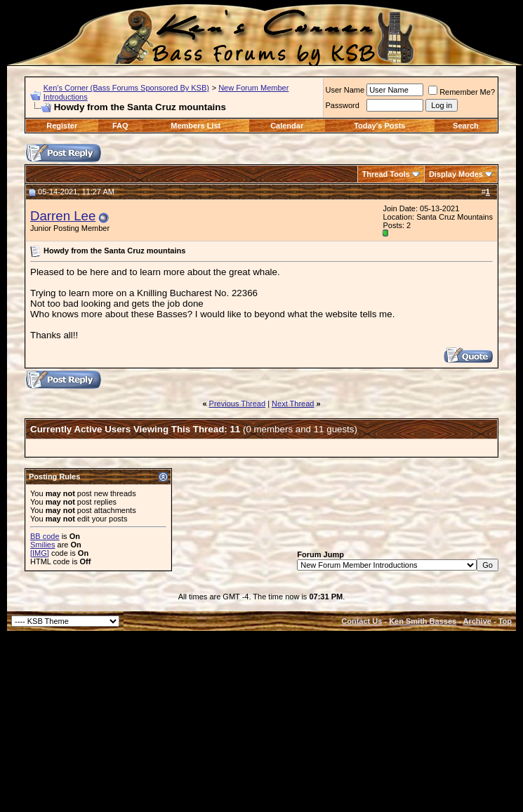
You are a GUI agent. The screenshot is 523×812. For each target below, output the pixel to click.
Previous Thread (238, 404)
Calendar (287, 126)
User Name (345, 90)
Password (343, 105)
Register (62, 126)
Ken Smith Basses (423, 621)
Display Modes (456, 174)
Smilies (42, 545)
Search (466, 126)
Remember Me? (462, 92)
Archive (477, 621)
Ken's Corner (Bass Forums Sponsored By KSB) (126, 88)
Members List (196, 126)
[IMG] (40, 553)
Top (505, 621)
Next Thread (293, 404)
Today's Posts (379, 126)
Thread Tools (386, 174)
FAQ (120, 126)
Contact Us (362, 621)
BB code (45, 536)
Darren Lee (63, 216)
